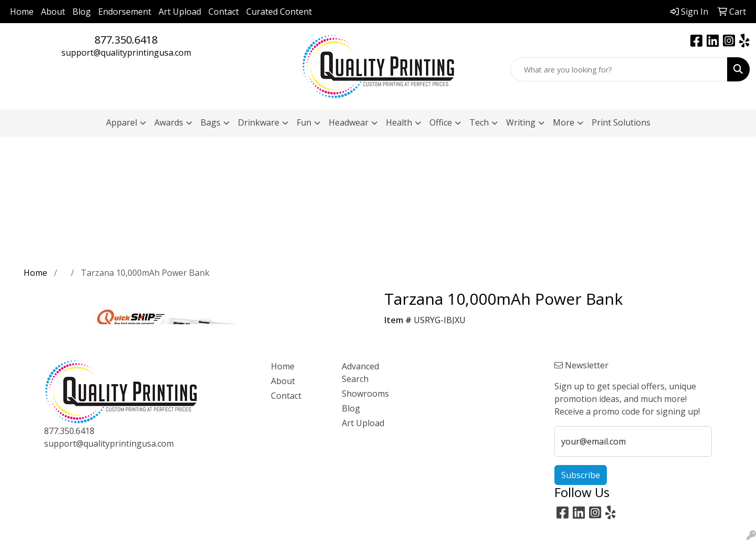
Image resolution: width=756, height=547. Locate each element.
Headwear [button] (349, 122)
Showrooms (365, 394)
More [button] (564, 122)
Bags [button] (211, 122)
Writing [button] (521, 122)
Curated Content (279, 12)
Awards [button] (169, 122)
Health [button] (399, 122)
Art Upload (180, 12)
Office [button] (441, 122)
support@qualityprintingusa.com (126, 53)
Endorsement (125, 12)
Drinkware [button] (259, 122)
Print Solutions (621, 122)
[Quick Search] (619, 69)
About (53, 12)
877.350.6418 (126, 40)
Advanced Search (360, 373)
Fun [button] (304, 122)
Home (22, 12)
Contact (224, 12)
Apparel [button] (122, 122)
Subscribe (581, 475)
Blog (82, 12)
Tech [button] (479, 122)
